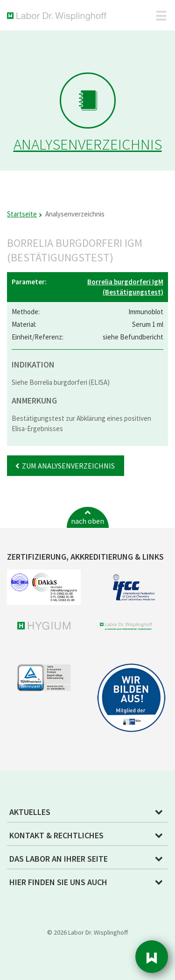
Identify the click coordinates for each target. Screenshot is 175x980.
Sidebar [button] (152, 957)
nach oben (87, 521)
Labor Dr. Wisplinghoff (59, 17)
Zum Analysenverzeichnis (68, 466)
